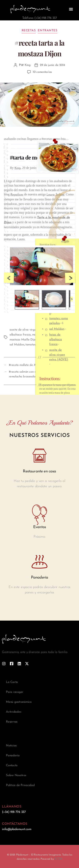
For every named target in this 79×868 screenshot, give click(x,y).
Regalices (17, 195)
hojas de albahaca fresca (56, 340)
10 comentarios (42, 72)
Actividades (13, 712)
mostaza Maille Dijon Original (29, 340)
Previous (9, 278)
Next (70, 278)
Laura (51, 195)
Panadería (13, 756)
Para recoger (15, 692)
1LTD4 (58, 859)
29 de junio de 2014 (53, 65)
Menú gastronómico (19, 702)
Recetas (29, 31)
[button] (71, 9)
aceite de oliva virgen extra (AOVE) (59, 355)
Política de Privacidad (20, 785)
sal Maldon (57, 329)
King (28, 65)
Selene (59, 195)
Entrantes (48, 31)
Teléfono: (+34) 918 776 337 (39, 18)
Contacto (12, 766)
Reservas (12, 722)
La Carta (12, 682)
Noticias (11, 746)
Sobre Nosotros (16, 775)
